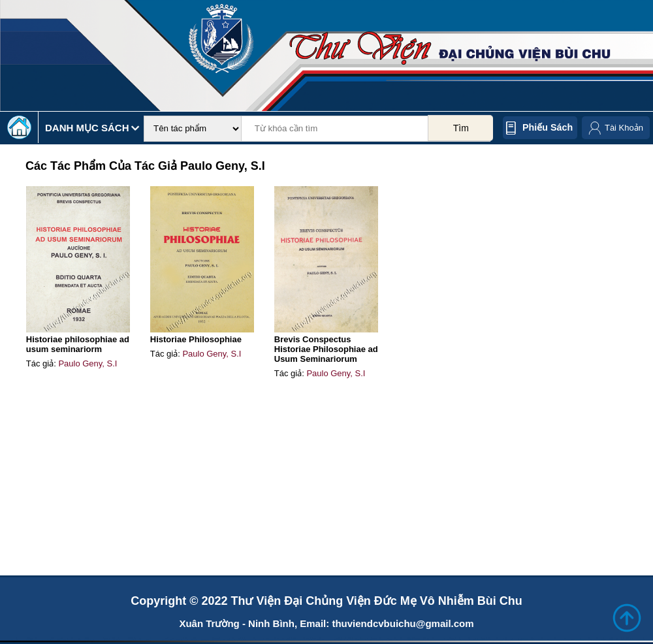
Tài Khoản (624, 128)
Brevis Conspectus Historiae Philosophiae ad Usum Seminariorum (326, 349)
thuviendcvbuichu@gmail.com (403, 623)
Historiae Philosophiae (196, 339)
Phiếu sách (548, 127)
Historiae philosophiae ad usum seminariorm (78, 344)
